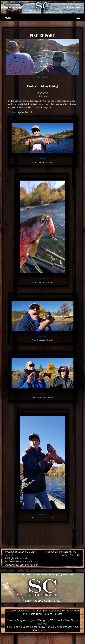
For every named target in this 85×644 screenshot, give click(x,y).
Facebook (52, 552)
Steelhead (42, 77)
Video (11, 112)
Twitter (65, 555)
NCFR (76, 552)
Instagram (65, 552)
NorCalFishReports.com (59, 627)
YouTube (75, 555)
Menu (8, 18)
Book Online (75, 7)
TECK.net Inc (57, 620)
